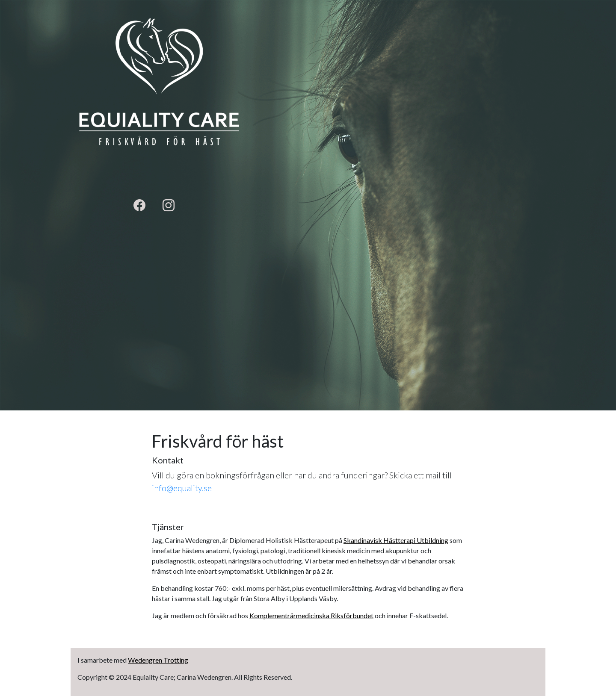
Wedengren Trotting (158, 660)
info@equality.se (182, 488)
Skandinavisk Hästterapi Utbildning (396, 540)
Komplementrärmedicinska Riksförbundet (311, 615)
